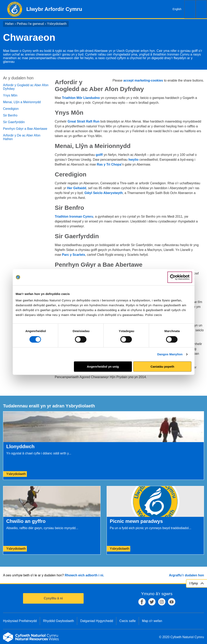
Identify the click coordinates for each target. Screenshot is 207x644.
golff (100, 155)
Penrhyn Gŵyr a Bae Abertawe (25, 129)
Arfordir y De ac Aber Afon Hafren (22, 137)
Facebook (142, 602)
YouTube (172, 602)
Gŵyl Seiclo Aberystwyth (104, 193)
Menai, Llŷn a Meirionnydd (22, 102)
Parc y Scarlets (74, 255)
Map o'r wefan (152, 621)
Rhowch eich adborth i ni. (84, 575)
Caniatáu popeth (162, 367)
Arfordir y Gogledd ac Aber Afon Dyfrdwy (26, 87)
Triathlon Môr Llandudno (81, 98)
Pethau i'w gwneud (30, 24)
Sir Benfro (10, 115)
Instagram (162, 602)
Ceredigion (11, 109)
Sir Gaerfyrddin (14, 122)
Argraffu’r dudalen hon (187, 575)
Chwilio (190, 9)
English (177, 9)
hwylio (133, 160)
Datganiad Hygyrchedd (97, 621)
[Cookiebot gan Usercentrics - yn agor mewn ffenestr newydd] (180, 277)
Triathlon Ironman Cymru (74, 217)
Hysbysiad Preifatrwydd (20, 621)
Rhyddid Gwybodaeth (58, 621)
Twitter (152, 602)
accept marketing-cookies (143, 80)
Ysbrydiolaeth (57, 24)
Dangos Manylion (170, 354)
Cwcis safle (128, 621)
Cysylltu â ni (53, 598)
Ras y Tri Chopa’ (109, 164)
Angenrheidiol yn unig (103, 367)
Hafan (9, 24)
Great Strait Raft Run (84, 121)
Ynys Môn (10, 95)
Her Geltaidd (77, 188)
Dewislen (201, 9)
